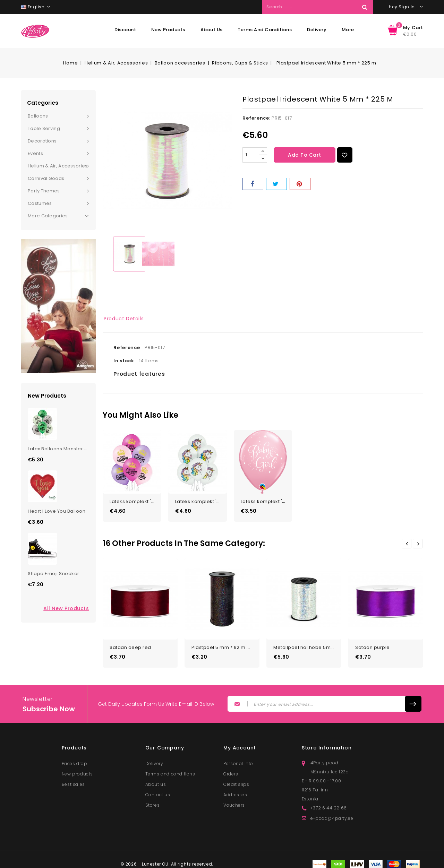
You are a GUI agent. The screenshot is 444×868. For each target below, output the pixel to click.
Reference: (256, 118)
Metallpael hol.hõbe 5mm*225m (312, 643)
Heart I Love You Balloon (57, 511)
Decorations (42, 141)
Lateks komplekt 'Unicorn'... (208, 499)
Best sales (73, 780)
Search (365, 7)
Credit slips (236, 780)
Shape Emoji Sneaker (54, 574)
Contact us (158, 791)
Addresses (235, 791)
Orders (231, 770)
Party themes (44, 191)
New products (168, 30)
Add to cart (305, 155)
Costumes (40, 203)
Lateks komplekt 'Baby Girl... (274, 499)
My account (240, 744)
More (348, 30)
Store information (327, 744)
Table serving (44, 128)
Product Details (124, 319)
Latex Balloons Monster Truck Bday (69, 449)
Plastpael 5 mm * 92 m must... (227, 643)
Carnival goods (46, 178)
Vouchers (234, 801)
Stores (153, 801)
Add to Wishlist (345, 155)
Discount (125, 30)
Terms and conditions (265, 30)
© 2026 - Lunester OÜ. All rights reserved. (167, 860)
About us (212, 30)
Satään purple (373, 643)
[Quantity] (251, 155)
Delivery (317, 30)
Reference (127, 348)
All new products (66, 608)
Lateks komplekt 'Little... (138, 499)
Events (35, 153)
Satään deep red (130, 643)
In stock (124, 361)
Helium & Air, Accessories (58, 166)
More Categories (58, 216)
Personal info (238, 759)
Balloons (38, 116)
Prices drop (75, 759)
